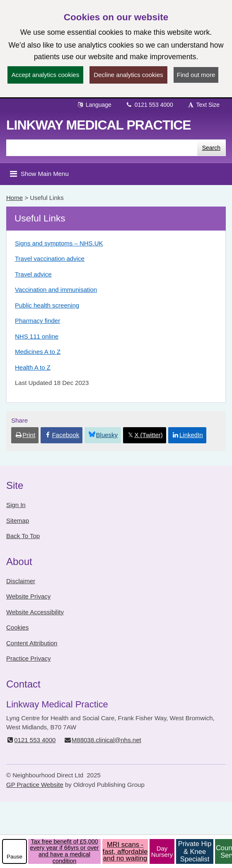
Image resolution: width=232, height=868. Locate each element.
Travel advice (33, 274)
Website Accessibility (35, 612)
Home (15, 198)
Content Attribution (32, 643)
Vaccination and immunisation (56, 290)
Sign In (16, 505)
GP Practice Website (35, 785)
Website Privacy (28, 596)
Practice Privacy (29, 658)
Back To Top (23, 536)
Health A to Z (33, 367)
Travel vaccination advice (50, 258)
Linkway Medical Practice (99, 125)
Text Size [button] (203, 105)
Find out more (196, 75)
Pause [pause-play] (15, 857)
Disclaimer (21, 581)
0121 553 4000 (149, 105)
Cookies (17, 627)
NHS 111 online (37, 336)
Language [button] (94, 105)
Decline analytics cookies (128, 75)
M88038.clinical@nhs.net (103, 740)
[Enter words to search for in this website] (102, 148)
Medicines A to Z (38, 352)
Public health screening (47, 305)
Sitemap (18, 521)
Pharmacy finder (37, 321)
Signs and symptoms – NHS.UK (59, 243)
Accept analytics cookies (45, 75)
